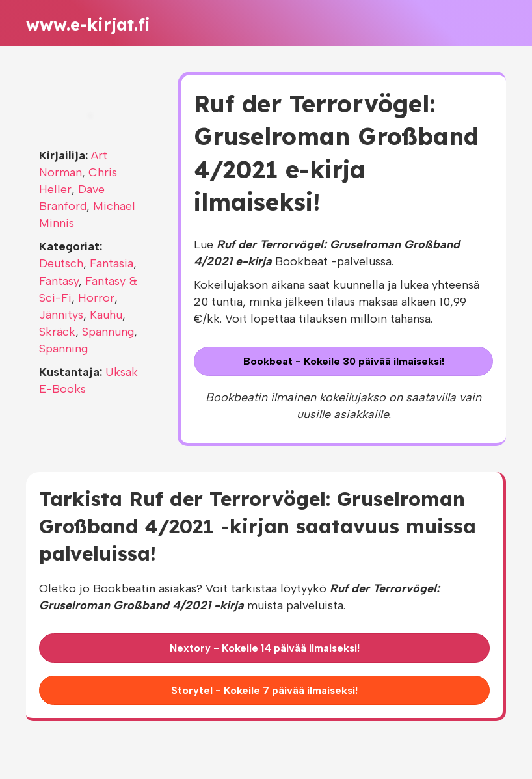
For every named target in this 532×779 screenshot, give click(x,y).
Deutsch (61, 263)
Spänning (63, 349)
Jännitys (61, 315)
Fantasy (59, 281)
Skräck (57, 332)
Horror (96, 298)
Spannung (108, 332)
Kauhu (106, 315)
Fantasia (112, 263)
